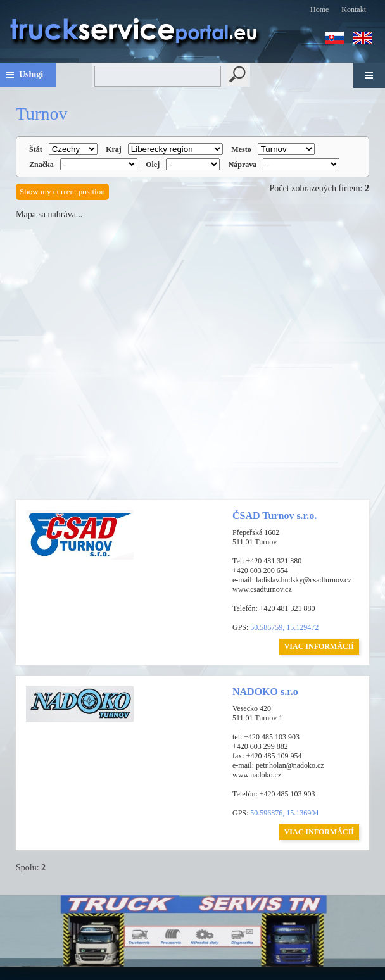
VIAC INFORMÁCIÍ (319, 646)
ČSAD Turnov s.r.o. (275, 516)
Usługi (31, 74)
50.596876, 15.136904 (284, 813)
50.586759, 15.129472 (284, 627)
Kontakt (354, 9)
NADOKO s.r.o (265, 692)
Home (319, 9)
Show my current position (62, 192)
